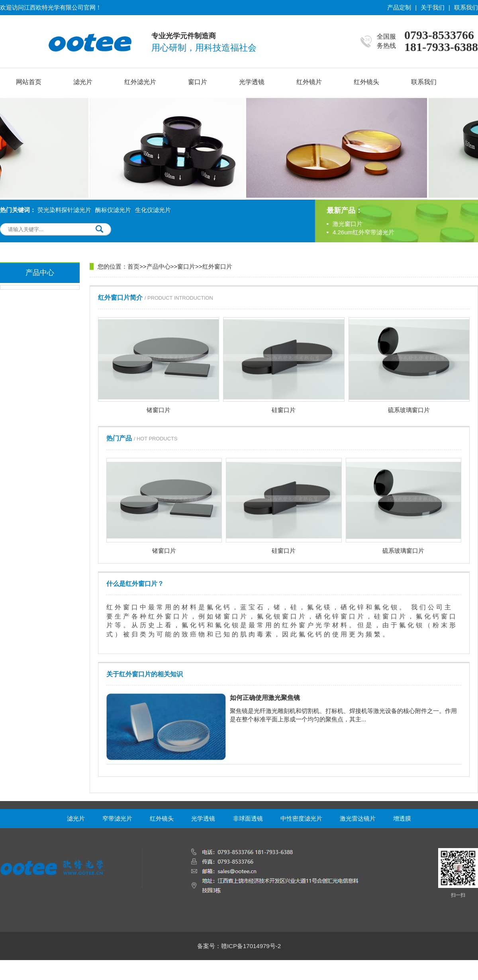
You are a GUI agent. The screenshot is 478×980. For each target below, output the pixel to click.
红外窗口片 (217, 266)
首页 (133, 266)
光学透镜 (252, 82)
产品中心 (159, 266)
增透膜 (402, 818)
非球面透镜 (248, 818)
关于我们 (433, 7)
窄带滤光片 (117, 818)
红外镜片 (309, 82)
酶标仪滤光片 (113, 210)
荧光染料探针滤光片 (64, 210)
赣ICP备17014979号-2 (251, 946)
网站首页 (29, 82)
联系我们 (466, 7)
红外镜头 (366, 82)
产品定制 (399, 7)
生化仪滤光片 (153, 210)
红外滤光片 (140, 82)
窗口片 (198, 82)
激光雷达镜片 (358, 818)
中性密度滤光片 (301, 818)
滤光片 (83, 82)
